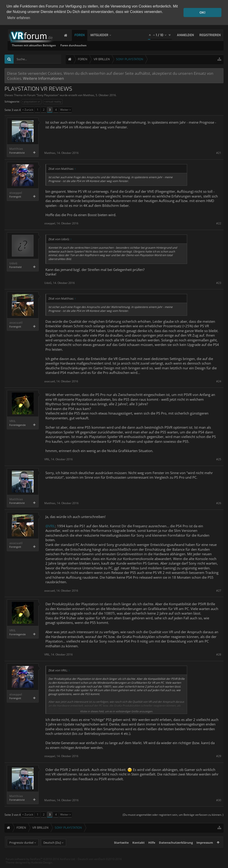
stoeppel (16, 192)
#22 (219, 223)
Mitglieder (104, 35)
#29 (219, 756)
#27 (219, 590)
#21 (219, 153)
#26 (219, 503)
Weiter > (66, 109)
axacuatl (16, 322)
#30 (219, 800)
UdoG (13, 263)
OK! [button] (202, 13)
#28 (219, 654)
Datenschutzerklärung (176, 850)
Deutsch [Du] (52, 850)
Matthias (89, 95)
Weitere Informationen (43, 78)
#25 (219, 459)
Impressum (205, 850)
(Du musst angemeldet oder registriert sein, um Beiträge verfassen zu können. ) (173, 814)
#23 (219, 282)
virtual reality (53, 101)
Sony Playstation (48, 95)
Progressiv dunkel (21, 850)
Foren (84, 35)
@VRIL (50, 525)
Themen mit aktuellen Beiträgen (92, 45)
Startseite (121, 850)
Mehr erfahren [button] (19, 18)
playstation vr (31, 101)
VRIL (12, 421)
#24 (219, 381)
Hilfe (152, 850)
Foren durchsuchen (132, 45)
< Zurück (28, 109)
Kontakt (139, 850)
